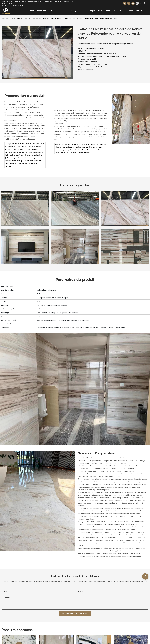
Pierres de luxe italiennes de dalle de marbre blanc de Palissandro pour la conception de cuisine (80, 18)
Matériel (17, 18)
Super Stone (6, 18)
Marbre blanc (36, 18)
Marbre (25, 18)
